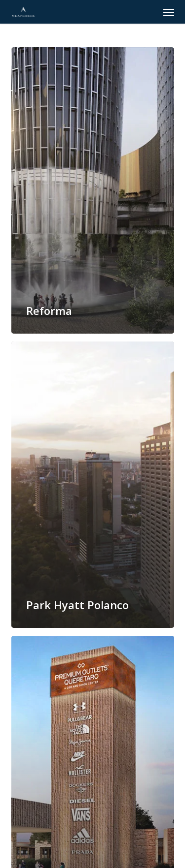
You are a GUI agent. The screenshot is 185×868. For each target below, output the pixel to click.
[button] (169, 12)
